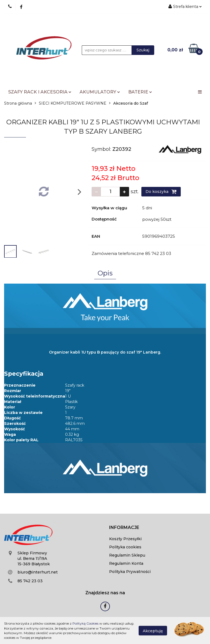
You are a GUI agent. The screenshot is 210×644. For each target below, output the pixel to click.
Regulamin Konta (126, 563)
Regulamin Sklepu (127, 555)
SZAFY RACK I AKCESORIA (40, 92)
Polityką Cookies (85, 623)
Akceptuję (153, 631)
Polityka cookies (125, 547)
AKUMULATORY (100, 92)
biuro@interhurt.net (38, 572)
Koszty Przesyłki (125, 539)
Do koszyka (161, 192)
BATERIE (140, 92)
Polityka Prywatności (130, 572)
